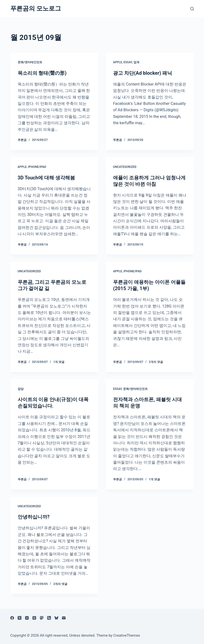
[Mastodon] (42, 618)
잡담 (21, 389)
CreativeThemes (127, 635)
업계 (136, 62)
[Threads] (34, 618)
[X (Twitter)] (20, 618)
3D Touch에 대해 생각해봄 (46, 178)
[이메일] (64, 618)
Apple (118, 62)
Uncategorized (125, 167)
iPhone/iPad (37, 167)
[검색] (192, 9)
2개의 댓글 (156, 362)
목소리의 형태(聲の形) (42, 73)
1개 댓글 (59, 362)
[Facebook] (12, 618)
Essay (128, 62)
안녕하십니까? (34, 517)
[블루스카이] (56, 618)
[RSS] (49, 618)
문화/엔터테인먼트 (30, 62)
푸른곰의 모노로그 (36, 8)
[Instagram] (27, 618)
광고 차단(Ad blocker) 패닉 (143, 73)
